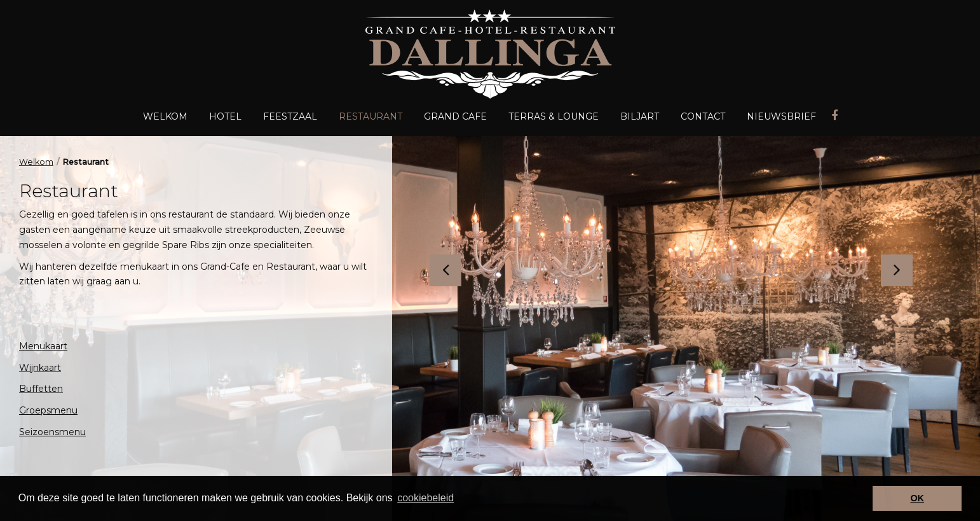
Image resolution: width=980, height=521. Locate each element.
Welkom (36, 162)
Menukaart (43, 346)
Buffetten (41, 389)
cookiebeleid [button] (425, 498)
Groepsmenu (48, 410)
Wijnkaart (40, 368)
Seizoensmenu (52, 432)
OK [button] (917, 498)
